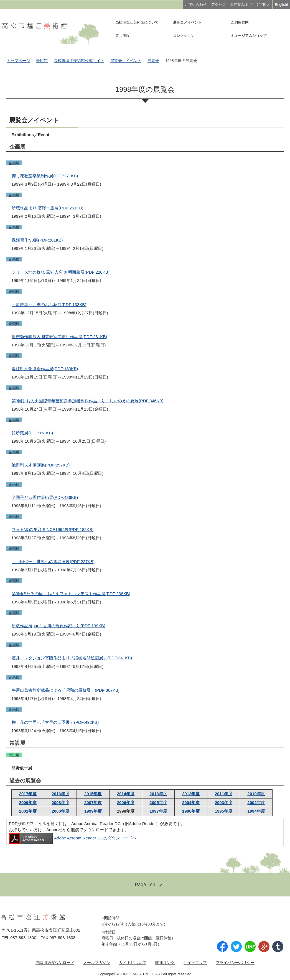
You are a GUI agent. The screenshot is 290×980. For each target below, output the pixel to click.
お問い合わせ (196, 5)
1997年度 (158, 811)
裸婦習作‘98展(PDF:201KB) (37, 240)
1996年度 (191, 811)
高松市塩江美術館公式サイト (79, 61)
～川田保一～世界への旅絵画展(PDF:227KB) (53, 562)
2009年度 (28, 803)
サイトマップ (195, 963)
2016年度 (60, 794)
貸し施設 (123, 36)
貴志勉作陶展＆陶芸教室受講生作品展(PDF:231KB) (59, 337)
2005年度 (158, 803)
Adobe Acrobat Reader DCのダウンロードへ (73, 838)
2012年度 (191, 794)
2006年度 (126, 803)
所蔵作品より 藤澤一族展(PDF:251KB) (48, 208)
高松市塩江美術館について (137, 22)
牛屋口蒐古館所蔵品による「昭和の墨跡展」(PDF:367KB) (66, 690)
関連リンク (165, 963)
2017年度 (28, 794)
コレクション (184, 36)
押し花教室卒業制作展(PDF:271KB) (45, 176)
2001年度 (28, 811)
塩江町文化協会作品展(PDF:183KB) (45, 369)
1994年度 (256, 811)
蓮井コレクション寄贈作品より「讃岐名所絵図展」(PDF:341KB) (72, 658)
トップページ (18, 61)
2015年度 (93, 794)
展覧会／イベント (187, 22)
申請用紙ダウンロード (55, 963)
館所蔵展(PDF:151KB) (32, 433)
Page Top (145, 885)
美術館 (42, 61)
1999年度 (93, 811)
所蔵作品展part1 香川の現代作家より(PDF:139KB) (58, 626)
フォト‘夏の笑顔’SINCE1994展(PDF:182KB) (53, 529)
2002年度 (256, 803)
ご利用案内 (240, 22)
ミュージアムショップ (249, 36)
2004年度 (191, 803)
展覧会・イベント (126, 61)
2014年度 (126, 794)
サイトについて (133, 963)
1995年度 (224, 811)
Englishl (281, 5)
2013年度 (158, 794)
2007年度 (93, 803)
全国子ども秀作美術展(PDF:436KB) (45, 497)
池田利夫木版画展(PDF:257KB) (41, 465)
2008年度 (60, 803)
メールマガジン (97, 963)
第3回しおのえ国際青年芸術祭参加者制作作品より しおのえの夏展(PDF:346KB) (88, 401)
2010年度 (256, 794)
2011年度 (224, 794)
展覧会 (153, 61)
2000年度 (60, 811)
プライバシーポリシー (235, 963)
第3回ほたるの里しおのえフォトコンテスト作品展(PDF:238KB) (71, 594)
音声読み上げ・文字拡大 (250, 5)
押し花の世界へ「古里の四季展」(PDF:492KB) (55, 722)
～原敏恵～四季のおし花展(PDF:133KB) (49, 304)
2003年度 (224, 803)
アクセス (218, 5)
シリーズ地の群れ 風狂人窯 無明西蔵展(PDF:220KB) (61, 272)
